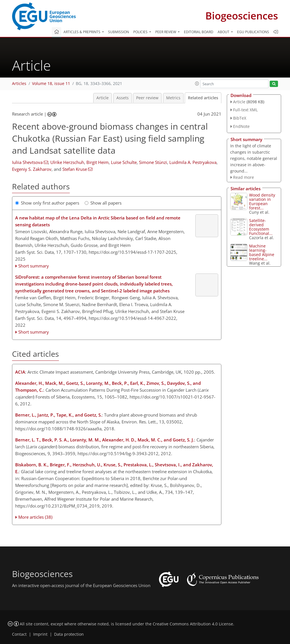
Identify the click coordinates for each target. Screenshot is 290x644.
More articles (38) (35, 517)
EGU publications (253, 32)
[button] (197, 84)
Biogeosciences (242, 16)
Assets (123, 98)
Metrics (173, 98)
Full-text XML (245, 110)
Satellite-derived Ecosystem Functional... (261, 227)
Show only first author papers (47, 203)
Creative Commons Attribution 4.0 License (193, 624)
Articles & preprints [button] (82, 32)
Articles (19, 84)
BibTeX (240, 118)
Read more (244, 177)
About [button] (224, 32)
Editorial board (199, 32)
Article (103, 98)
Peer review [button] (166, 32)
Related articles (203, 98)
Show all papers (103, 203)
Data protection (69, 634)
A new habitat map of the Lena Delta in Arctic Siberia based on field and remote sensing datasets (98, 221)
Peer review (147, 98)
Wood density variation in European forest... (262, 201)
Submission (119, 32)
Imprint (40, 634)
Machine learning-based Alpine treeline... (262, 252)
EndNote (241, 126)
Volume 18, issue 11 (51, 84)
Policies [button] (141, 32)
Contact (19, 634)
